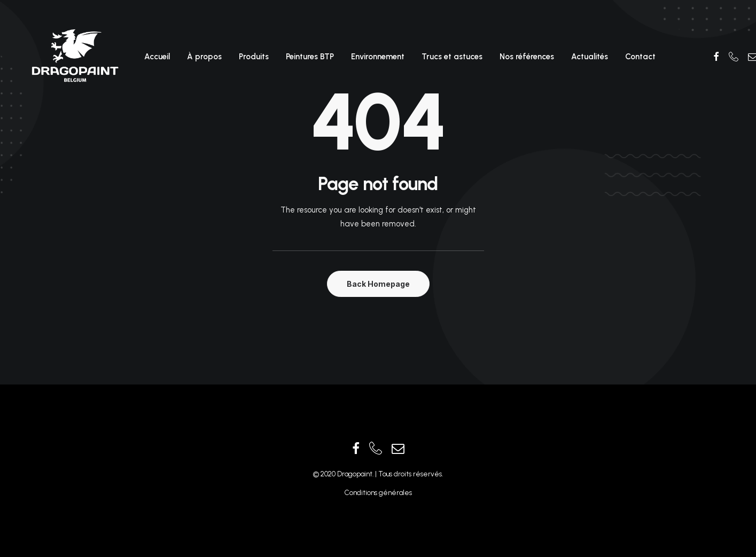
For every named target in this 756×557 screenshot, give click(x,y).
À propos (204, 57)
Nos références (527, 57)
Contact (640, 57)
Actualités (590, 57)
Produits (254, 57)
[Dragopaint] (75, 57)
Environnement (378, 57)
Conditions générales (378, 493)
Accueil (157, 57)
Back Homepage (378, 284)
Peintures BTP (310, 57)
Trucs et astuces (452, 57)
